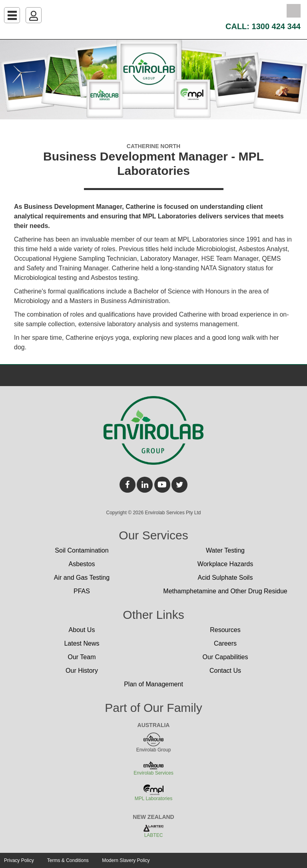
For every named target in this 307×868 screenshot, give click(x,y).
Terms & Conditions (68, 860)
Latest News (82, 643)
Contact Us (225, 671)
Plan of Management (153, 684)
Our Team (82, 657)
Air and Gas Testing (82, 578)
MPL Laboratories (153, 799)
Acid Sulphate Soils (225, 578)
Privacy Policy (19, 860)
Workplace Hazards (225, 564)
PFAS (82, 591)
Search (294, 11)
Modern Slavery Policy (126, 860)
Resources (225, 630)
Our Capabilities (225, 657)
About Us (82, 630)
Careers (225, 643)
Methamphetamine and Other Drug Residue (225, 591)
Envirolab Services (153, 773)
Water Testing (225, 550)
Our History (82, 671)
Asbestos (82, 564)
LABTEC (154, 835)
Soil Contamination (82, 550)
